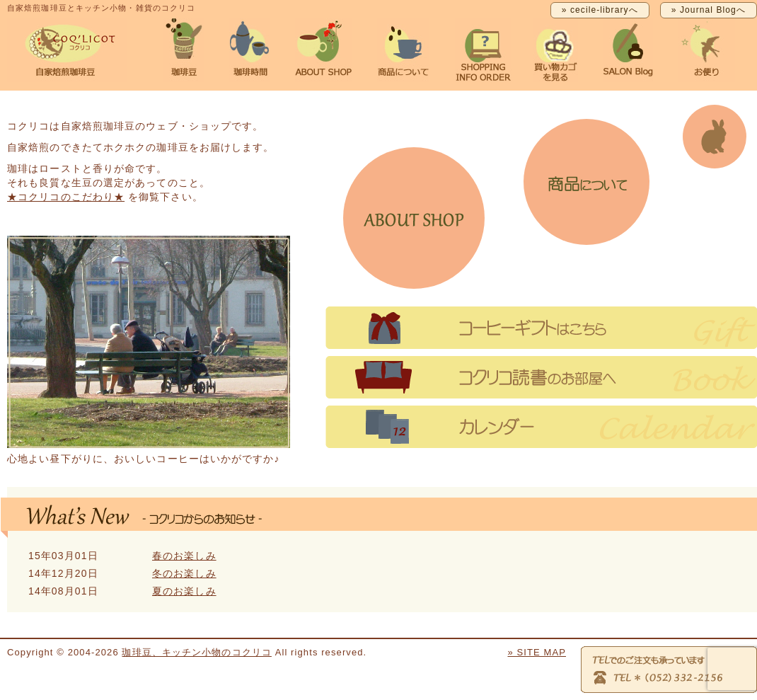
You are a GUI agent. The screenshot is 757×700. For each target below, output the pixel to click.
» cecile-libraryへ (600, 10)
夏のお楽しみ (184, 591)
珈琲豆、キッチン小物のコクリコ (197, 652)
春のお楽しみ (184, 556)
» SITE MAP (537, 652)
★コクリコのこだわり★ (66, 197)
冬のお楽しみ (184, 573)
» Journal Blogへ (709, 10)
